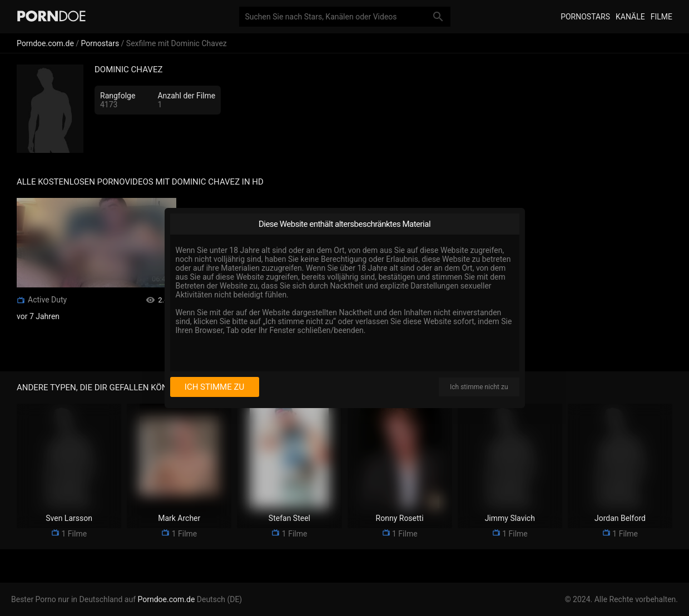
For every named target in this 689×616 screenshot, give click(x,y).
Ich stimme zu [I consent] (214, 387)
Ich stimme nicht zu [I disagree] (479, 387)
